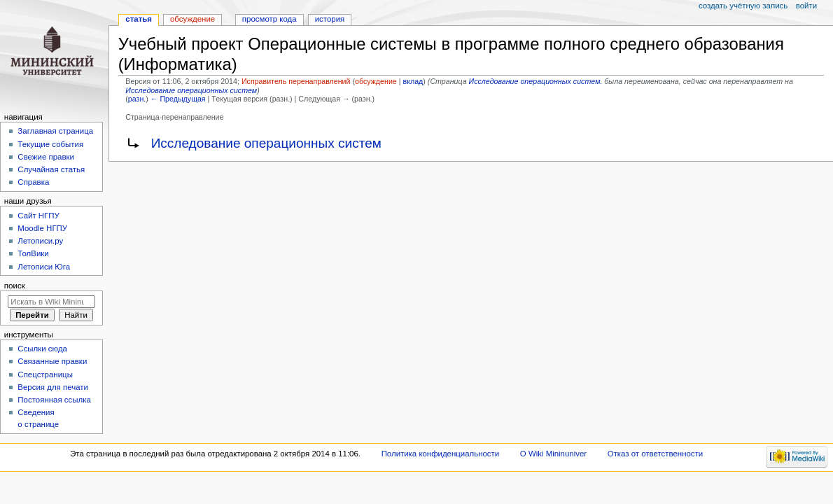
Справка (33, 182)
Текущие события (50, 144)
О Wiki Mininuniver (553, 454)
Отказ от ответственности (655, 454)
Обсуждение (192, 19)
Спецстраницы (45, 374)
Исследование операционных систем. (536, 81)
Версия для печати (53, 387)
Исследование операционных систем (191, 90)
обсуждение (376, 81)
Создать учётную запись (743, 6)
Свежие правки (46, 157)
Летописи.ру (40, 241)
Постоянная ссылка (54, 400)
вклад (413, 81)
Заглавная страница (55, 131)
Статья (139, 19)
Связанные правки (52, 361)
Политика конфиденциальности (441, 454)
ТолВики (33, 253)
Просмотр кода (269, 19)
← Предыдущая (178, 99)
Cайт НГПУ (38, 216)
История (330, 19)
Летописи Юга (44, 267)
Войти (806, 6)
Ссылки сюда (42, 349)
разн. (137, 99)
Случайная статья (51, 169)
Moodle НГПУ (42, 228)
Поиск (15, 286)
